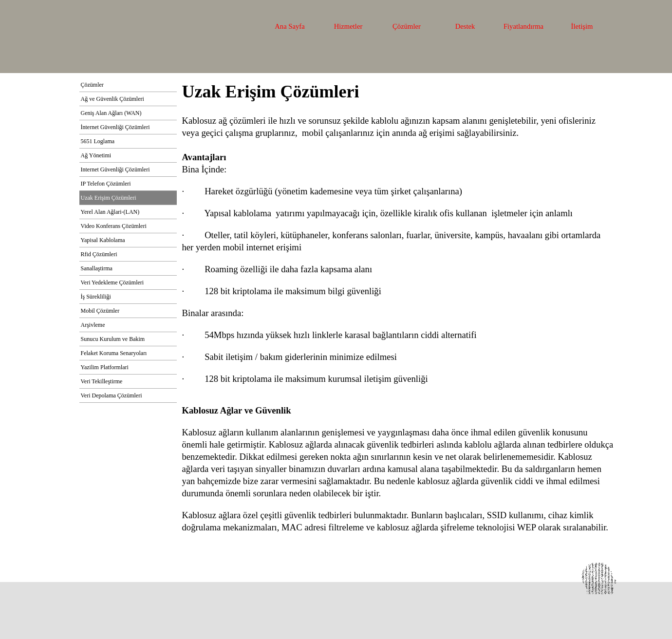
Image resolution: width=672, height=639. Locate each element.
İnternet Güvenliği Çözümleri (115, 127)
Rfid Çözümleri (99, 254)
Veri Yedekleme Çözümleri (112, 282)
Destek (465, 26)
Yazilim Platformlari (105, 367)
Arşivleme (93, 325)
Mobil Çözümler (100, 311)
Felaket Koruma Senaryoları (114, 353)
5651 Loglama (98, 141)
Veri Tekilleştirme (102, 381)
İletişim (582, 26)
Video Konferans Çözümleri (114, 226)
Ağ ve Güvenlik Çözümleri (112, 99)
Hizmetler (348, 26)
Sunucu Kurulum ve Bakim (113, 339)
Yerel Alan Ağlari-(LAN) (110, 212)
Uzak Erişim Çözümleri (109, 198)
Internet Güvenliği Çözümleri (115, 169)
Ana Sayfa (289, 26)
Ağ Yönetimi (96, 155)
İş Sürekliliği (96, 297)
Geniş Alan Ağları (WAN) (111, 113)
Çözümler (407, 26)
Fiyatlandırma (523, 26)
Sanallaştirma (97, 268)
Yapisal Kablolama (103, 240)
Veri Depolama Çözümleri (112, 395)
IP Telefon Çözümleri (106, 184)
